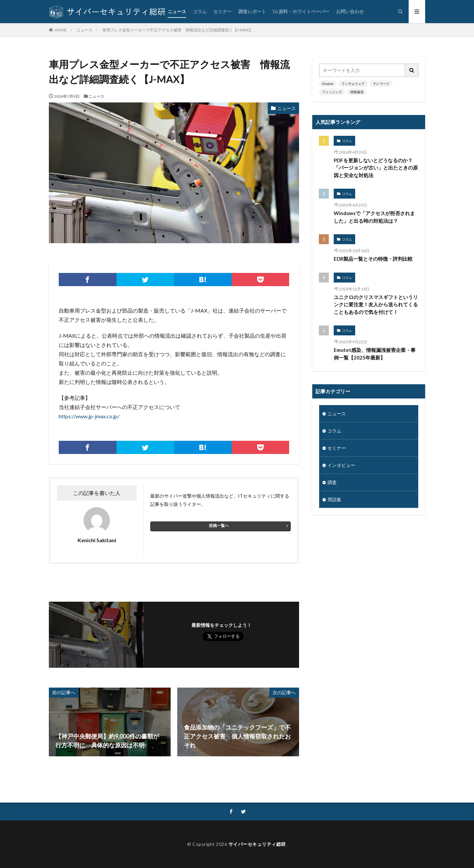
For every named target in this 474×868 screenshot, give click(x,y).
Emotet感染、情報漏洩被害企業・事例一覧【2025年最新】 (375, 354)
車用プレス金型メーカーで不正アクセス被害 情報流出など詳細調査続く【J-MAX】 (178, 30)
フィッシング (332, 92)
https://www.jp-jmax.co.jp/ (89, 416)
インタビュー (341, 465)
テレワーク (381, 84)
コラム (200, 11)
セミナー (222, 11)
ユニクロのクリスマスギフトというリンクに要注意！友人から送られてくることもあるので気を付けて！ (376, 304)
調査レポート (252, 11)
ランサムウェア (353, 84)
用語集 (334, 499)
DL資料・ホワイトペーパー (301, 11)
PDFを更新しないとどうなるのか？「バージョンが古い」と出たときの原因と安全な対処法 (376, 168)
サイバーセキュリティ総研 (257, 844)
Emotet (328, 84)
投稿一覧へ (219, 526)
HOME (61, 30)
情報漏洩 (357, 92)
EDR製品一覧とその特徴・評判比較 (373, 259)
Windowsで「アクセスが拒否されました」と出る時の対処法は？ (374, 217)
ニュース (177, 11)
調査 (332, 482)
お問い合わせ (350, 11)
